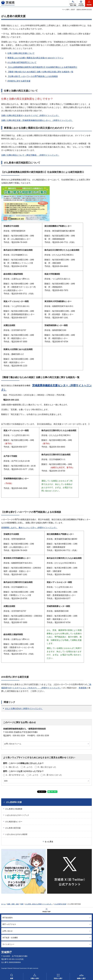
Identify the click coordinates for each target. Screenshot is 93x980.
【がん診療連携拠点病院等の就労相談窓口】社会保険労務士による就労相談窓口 (42, 67)
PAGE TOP (46, 912)
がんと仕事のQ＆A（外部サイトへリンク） (24, 709)
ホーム (3, 904)
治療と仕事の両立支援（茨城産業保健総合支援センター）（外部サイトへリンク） (37, 120)
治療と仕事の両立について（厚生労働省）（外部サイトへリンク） (30, 155)
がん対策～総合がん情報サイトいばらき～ (39, 904)
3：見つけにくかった (53, 775)
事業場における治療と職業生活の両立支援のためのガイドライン (35, 58)
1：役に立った (12, 767)
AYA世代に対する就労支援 (19, 81)
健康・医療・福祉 (13, 904)
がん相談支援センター (14, 822)
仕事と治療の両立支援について (21, 53)
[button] (81, 3)
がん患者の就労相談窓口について (22, 62)
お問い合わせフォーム (13, 744)
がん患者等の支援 (14, 802)
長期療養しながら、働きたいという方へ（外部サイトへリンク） (29, 528)
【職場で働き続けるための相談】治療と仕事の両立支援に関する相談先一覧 (40, 377)
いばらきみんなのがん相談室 (16, 834)
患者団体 (83, 688)
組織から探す (81, 978)
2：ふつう (28, 767)
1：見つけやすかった (15, 775)
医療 (22, 904)
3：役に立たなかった (47, 767)
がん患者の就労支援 (13, 828)
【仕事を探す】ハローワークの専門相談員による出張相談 (33, 76)
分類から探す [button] (35, 978)
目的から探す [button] (58, 978)
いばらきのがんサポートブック (17, 815)
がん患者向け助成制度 (14, 809)
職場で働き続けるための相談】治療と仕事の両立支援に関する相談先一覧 (41, 72)
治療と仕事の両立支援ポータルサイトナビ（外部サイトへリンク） (30, 115)
